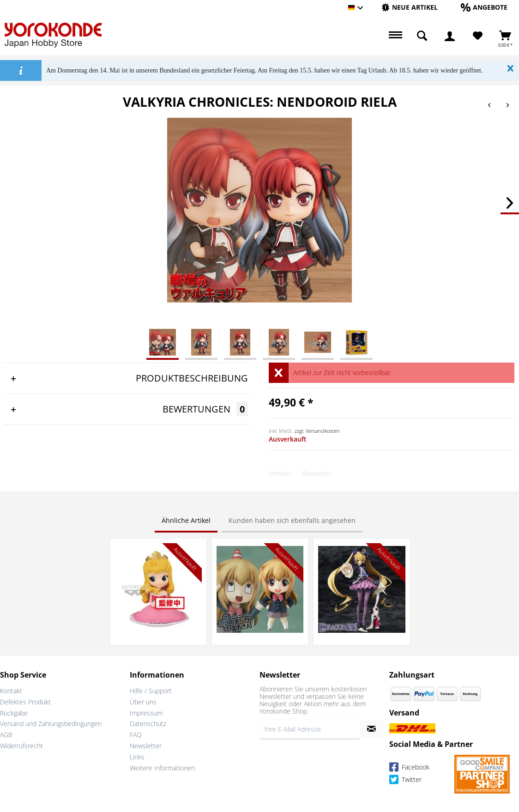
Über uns (143, 702)
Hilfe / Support (151, 691)
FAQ (136, 735)
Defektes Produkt (25, 702)
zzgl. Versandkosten (317, 431)
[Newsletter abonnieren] (372, 729)
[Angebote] (484, 7)
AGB (6, 735)
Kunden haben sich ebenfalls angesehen (292, 520)
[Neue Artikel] (410, 7)
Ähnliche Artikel (186, 520)
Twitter (405, 781)
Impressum (146, 713)
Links (137, 757)
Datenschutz (148, 724)
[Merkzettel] (478, 36)
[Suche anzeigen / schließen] (422, 36)
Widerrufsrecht (21, 746)
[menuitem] (410, 8)
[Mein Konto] (450, 36)
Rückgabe (14, 713)
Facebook (409, 768)
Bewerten (317, 473)
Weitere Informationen (162, 768)
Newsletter (146, 746)
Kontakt (11, 691)
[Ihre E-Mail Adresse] (310, 729)
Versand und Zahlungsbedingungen (51, 724)
